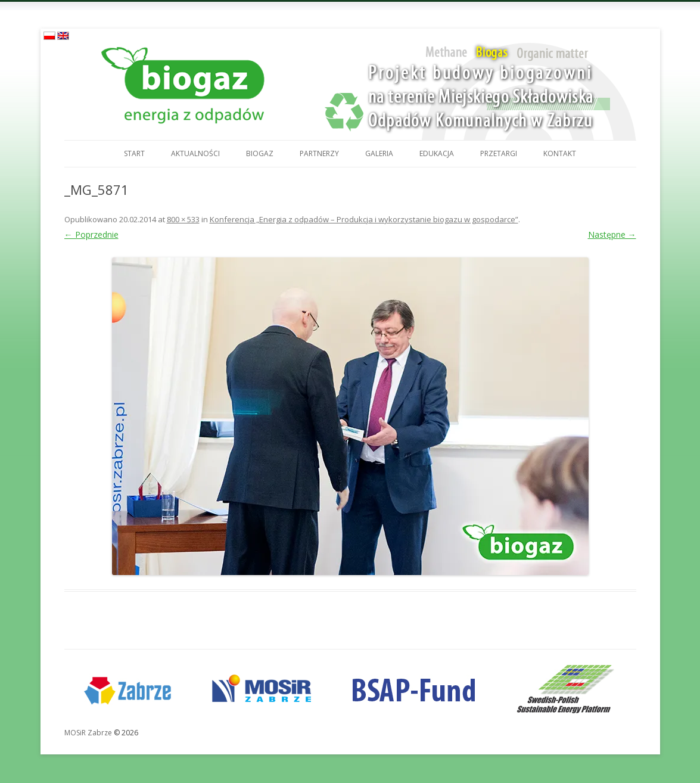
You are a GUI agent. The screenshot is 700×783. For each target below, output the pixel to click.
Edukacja (437, 153)
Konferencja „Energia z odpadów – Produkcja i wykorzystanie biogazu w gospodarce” (364, 219)
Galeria (379, 153)
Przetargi (499, 153)
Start (134, 153)
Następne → (612, 234)
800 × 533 (183, 219)
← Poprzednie (91, 234)
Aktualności (195, 153)
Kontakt (560, 153)
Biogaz (260, 153)
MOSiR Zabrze (88, 733)
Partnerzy (319, 153)
